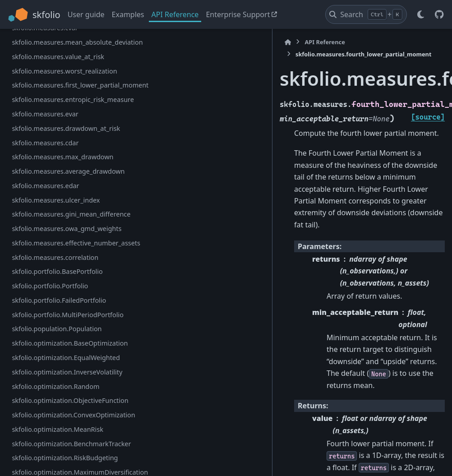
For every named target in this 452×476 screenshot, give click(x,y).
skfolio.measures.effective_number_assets (57, 452)
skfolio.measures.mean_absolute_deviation (59, 155)
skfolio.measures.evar (45, 264)
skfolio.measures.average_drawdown (57, 348)
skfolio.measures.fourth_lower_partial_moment (58, 116)
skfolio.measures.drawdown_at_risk (59, 284)
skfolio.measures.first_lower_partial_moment (58, 220)
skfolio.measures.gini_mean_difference (58, 402)
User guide (86, 14)
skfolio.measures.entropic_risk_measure (58, 244)
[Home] (129, 42)
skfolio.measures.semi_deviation (57, 40)
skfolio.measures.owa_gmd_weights (59, 427)
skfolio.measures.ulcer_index (56, 382)
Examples (128, 14)
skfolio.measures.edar (45, 368)
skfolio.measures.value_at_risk (58, 174)
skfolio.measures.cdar (45, 303)
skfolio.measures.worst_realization (58, 194)
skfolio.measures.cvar (45, 135)
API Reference (175, 14)
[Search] (366, 14)
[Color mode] (420, 14)
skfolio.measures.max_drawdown (58, 323)
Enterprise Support (238, 14)
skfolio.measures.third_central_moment (58, 65)
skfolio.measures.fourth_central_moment (57, 90)
